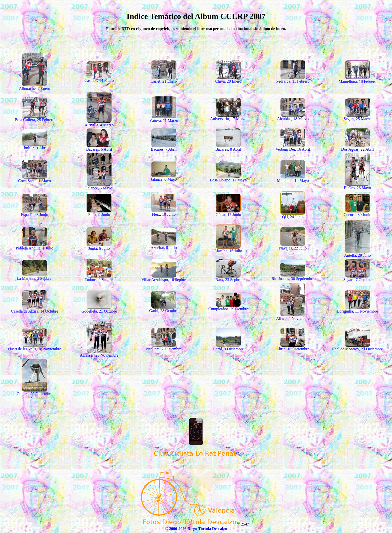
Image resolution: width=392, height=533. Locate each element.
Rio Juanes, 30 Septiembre (293, 276)
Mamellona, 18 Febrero (358, 79)
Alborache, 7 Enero (35, 86)
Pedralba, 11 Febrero (293, 79)
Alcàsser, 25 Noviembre (99, 353)
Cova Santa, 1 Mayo (35, 179)
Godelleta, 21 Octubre (99, 309)
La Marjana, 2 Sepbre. (35, 276)
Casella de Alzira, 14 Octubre (35, 309)
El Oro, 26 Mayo (357, 186)
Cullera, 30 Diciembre (35, 391)
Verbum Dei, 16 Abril (293, 147)
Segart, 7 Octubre (357, 277)
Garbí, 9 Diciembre (228, 347)
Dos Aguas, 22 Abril (357, 147)
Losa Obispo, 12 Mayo (228, 178)
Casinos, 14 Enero (99, 78)
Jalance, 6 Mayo (164, 177)
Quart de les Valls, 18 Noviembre (35, 347)
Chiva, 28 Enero (228, 79)
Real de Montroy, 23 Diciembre (357, 347)
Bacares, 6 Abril (99, 147)
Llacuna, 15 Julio (228, 249)
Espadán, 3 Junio (35, 212)
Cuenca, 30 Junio (357, 212)
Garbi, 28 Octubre (164, 308)
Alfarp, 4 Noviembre (293, 316)
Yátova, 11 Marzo (164, 118)
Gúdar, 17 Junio (228, 212)
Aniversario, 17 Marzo (228, 116)
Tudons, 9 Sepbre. (99, 277)
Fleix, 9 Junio (99, 212)
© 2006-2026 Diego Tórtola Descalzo (196, 529)
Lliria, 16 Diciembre (293, 347)
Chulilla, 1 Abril (34, 146)
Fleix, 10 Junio (164, 212)
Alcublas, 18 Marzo (293, 116)
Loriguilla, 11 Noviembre (357, 309)
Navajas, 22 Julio (293, 246)
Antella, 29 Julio (357, 253)
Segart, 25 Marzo (358, 116)
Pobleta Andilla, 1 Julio (34, 246)
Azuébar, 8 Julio (164, 245)
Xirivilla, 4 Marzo (99, 123)
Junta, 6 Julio (99, 246)
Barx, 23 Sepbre (228, 277)
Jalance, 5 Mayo (99, 186)
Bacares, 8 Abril (228, 147)
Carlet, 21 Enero (164, 79)
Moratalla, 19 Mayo (293, 178)
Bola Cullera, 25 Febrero (35, 117)
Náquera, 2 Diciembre (164, 347)
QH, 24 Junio (293, 215)
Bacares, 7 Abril (164, 147)
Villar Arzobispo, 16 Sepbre (164, 277)
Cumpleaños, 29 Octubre (228, 307)
